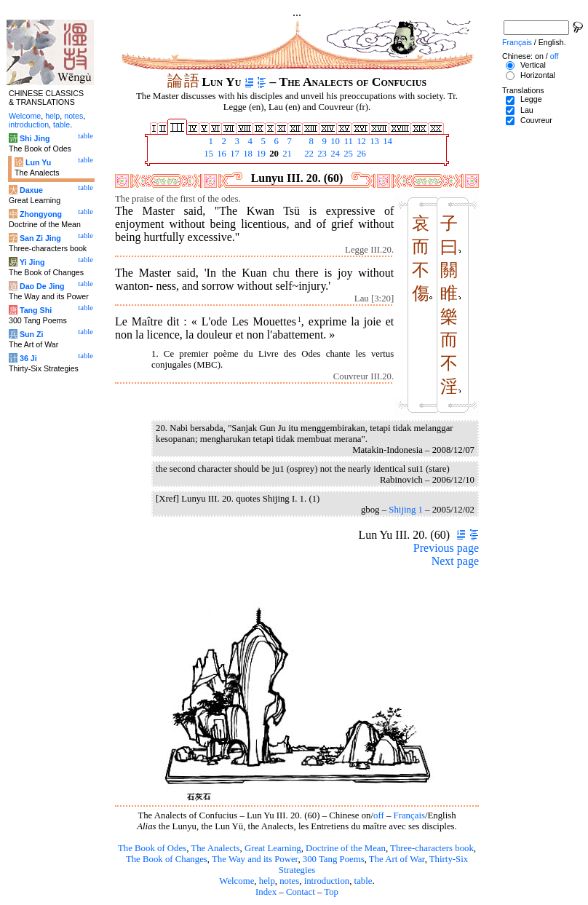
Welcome (237, 881)
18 (247, 154)
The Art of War (397, 859)
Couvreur (536, 120)
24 (334, 154)
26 (360, 154)
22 (308, 154)
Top (331, 892)
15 (207, 154)
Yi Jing (32, 262)
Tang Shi (36, 310)
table (363, 881)
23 (321, 154)
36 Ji (28, 358)
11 (347, 141)
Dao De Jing (42, 286)
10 (334, 141)
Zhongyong (41, 214)
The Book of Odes (152, 848)
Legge (531, 99)
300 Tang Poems (334, 859)
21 (286, 154)
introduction (327, 881)
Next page (455, 561)
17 (234, 154)
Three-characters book (432, 848)
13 (373, 141)
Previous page (446, 548)
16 (220, 154)
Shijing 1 (406, 510)
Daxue (31, 190)
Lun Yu (38, 162)
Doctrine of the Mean (346, 848)
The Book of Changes (167, 859)
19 (260, 154)
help (267, 881)
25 (347, 154)
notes (289, 881)
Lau (527, 110)
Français (409, 815)
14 (386, 141)
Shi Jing (35, 138)
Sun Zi (32, 334)
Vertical (533, 65)
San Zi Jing (40, 238)
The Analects (215, 848)
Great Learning (273, 848)
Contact (301, 892)
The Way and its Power (255, 859)
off (379, 815)
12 (360, 141)
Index (266, 892)
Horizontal (538, 75)
